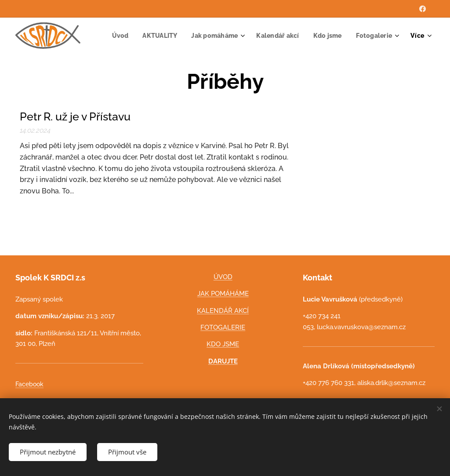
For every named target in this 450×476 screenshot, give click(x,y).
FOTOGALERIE (223, 327)
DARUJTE (223, 361)
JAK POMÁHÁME (223, 294)
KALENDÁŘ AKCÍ (223, 311)
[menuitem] (169, 36)
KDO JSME (223, 345)
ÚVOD (223, 277)
